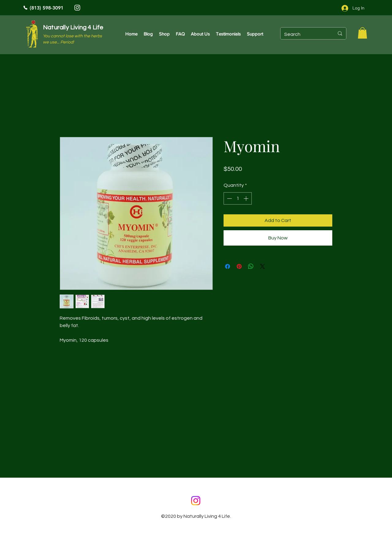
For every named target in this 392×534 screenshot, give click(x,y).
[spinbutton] (238, 198)
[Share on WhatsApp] (251, 266)
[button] (362, 33)
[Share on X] (262, 266)
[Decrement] (229, 198)
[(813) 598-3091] (64, 8)
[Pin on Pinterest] (239, 266)
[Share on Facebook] (228, 266)
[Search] (305, 34)
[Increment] (247, 198)
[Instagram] (77, 8)
